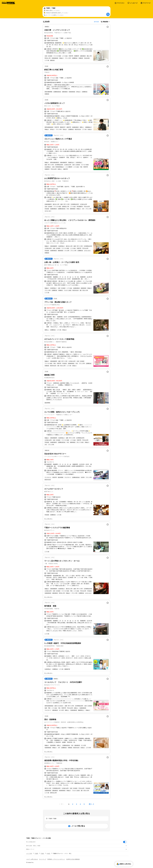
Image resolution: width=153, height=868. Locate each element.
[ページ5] (84, 804)
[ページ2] (73, 804)
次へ (91, 804)
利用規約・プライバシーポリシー (56, 859)
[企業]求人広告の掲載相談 (73, 859)
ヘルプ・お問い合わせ (32, 859)
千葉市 (42, 853)
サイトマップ (43, 859)
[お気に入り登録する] (108, 27)
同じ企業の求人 (48, 519)
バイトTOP (29, 853)
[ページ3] (76, 804)
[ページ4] (80, 804)
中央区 (48, 853)
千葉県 (36, 853)
